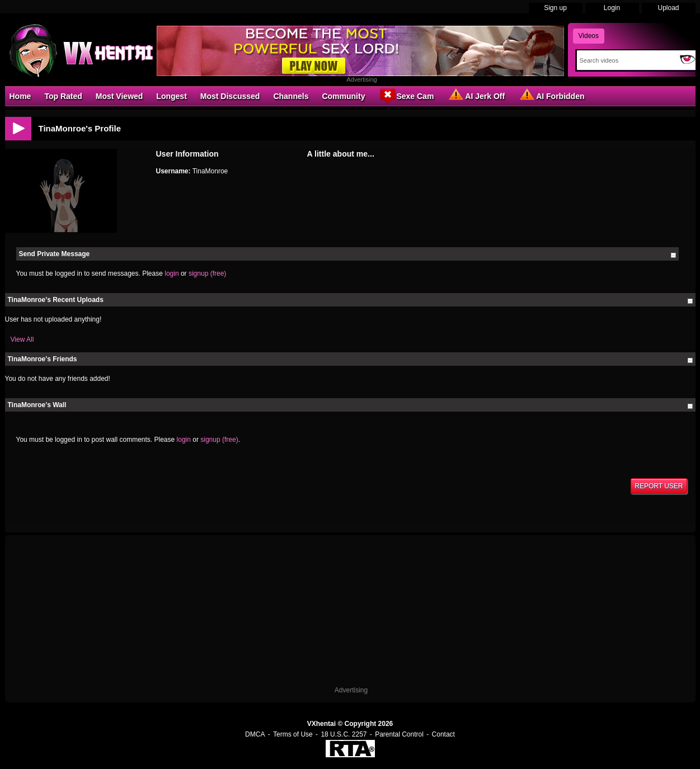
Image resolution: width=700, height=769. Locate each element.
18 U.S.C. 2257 (344, 734)
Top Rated (63, 96)
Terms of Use (293, 734)
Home (20, 96)
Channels (291, 96)
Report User (659, 486)
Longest (171, 96)
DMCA (255, 734)
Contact (443, 734)
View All (22, 339)
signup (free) (207, 273)
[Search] (626, 60)
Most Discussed (230, 96)
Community (343, 96)
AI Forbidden (551, 96)
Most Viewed (119, 96)
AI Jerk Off (476, 96)
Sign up (555, 8)
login (172, 273)
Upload (668, 8)
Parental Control (399, 734)
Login (612, 8)
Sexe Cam (406, 96)
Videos (589, 36)
